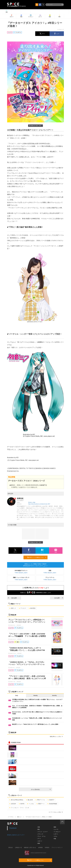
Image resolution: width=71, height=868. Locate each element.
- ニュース (56, 829)
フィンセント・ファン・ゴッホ (19, 808)
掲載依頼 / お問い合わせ (30, 848)
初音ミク (13, 608)
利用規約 (47, 848)
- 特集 (54, 839)
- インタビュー (57, 832)
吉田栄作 (13, 804)
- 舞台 (38, 829)
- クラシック (40, 834)
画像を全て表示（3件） (35, 126)
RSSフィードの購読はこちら (37, 557)
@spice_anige (32, 502)
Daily (17, 695)
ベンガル (30, 804)
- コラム (55, 836)
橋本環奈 (32, 608)
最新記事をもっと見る (56, 737)
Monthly (54, 695)
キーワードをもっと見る (56, 812)
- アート (39, 839)
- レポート (56, 834)
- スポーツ (40, 841)
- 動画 (54, 827)
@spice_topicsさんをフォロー (16, 835)
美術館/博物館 (52, 804)
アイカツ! (22, 608)
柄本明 (22, 804)
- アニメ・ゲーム (41, 836)
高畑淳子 (51, 800)
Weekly (35, 695)
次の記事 (59, 598)
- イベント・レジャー (42, 832)
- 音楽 (38, 827)
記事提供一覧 (18, 848)
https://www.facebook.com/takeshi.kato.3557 (39, 504)
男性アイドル (40, 800)
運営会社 (11, 848)
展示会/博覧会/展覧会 (16, 800)
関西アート (41, 804)
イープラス (11, 817)
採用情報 (40, 848)
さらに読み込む (41, 789)
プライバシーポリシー (57, 848)
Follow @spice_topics (21, 573)
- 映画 (38, 843)
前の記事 (12, 598)
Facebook (13, 828)
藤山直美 (29, 800)
